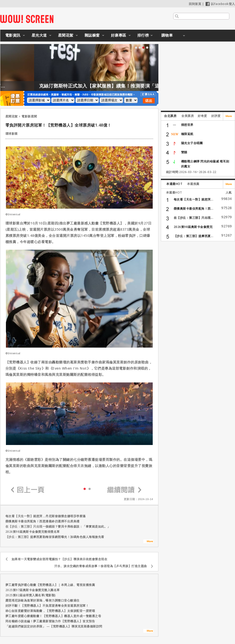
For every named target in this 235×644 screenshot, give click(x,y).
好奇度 (202, 116)
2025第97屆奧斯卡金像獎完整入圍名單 (33, 590)
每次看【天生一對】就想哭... (194, 199)
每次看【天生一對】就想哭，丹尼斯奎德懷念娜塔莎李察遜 (46, 516)
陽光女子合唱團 (192, 143)
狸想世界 (187, 125)
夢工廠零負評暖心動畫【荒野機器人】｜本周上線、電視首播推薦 (50, 585)
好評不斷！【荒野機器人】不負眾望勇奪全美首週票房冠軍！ (47, 606)
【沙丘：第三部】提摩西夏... (194, 236)
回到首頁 (195, 4)
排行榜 (143, 35)
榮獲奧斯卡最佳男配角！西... (194, 209)
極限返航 (187, 134)
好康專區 (119, 35)
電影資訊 (13, 35)
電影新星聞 (29, 116)
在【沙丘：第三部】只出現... (194, 218)
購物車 (167, 35)
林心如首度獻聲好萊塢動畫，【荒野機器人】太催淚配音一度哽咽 (50, 611)
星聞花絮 (66, 35)
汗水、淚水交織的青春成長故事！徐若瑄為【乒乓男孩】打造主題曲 (101, 566)
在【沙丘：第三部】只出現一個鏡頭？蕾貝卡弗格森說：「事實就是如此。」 (58, 526)
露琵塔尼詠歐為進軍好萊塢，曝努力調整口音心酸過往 (43, 600)
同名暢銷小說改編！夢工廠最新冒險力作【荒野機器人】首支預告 (50, 621)
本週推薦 (193, 184)
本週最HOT (174, 184)
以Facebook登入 (220, 4)
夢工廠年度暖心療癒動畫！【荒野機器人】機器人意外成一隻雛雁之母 (53, 616)
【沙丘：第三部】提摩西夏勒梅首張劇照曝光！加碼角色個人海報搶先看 (55, 537)
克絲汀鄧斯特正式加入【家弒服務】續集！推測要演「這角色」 (120, 86)
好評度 (216, 116)
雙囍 (184, 152)
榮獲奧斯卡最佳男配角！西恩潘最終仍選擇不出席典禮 (43, 521)
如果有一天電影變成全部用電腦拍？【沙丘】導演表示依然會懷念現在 (60, 559)
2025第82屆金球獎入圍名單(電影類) (31, 595)
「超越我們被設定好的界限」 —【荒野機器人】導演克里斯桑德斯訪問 (54, 626)
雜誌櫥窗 (92, 35)
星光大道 (39, 35)
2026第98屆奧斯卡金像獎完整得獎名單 (33, 532)
